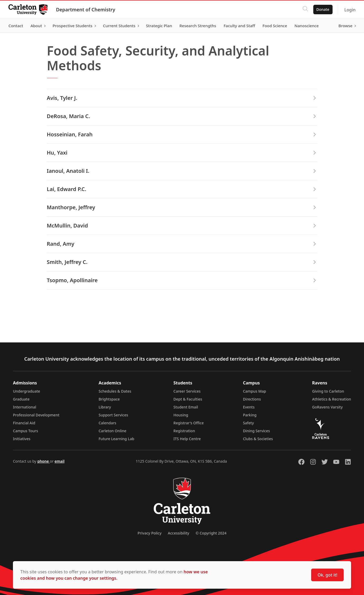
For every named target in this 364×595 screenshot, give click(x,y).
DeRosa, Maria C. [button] (182, 116)
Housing (181, 415)
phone (43, 461)
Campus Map (255, 391)
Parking (250, 415)
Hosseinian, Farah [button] (182, 134)
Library (105, 407)
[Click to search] (305, 10)
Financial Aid (24, 423)
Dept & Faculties (188, 399)
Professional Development (36, 415)
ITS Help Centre (187, 439)
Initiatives (22, 439)
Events (249, 407)
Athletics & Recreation (332, 399)
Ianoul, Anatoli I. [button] (182, 171)
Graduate (21, 399)
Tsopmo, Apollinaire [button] (182, 280)
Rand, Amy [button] (182, 244)
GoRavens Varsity (328, 407)
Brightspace (109, 399)
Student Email (186, 407)
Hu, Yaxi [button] (182, 153)
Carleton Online (112, 431)
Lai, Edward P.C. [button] (182, 189)
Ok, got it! (327, 575)
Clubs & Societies (258, 439)
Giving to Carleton (328, 391)
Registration (184, 431)
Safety (249, 423)
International (25, 407)
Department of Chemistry (86, 10)
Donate (323, 9)
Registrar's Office (189, 423)
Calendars (107, 423)
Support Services (113, 415)
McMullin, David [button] (182, 226)
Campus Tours (25, 431)
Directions (252, 399)
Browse (345, 26)
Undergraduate (27, 391)
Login (350, 10)
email (59, 461)
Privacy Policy (150, 533)
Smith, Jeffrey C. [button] (182, 262)
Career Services (187, 391)
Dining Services (256, 431)
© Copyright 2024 (211, 533)
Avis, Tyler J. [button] (182, 98)
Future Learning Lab (116, 439)
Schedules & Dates (115, 391)
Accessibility (178, 533)
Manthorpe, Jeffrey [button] (182, 207)
